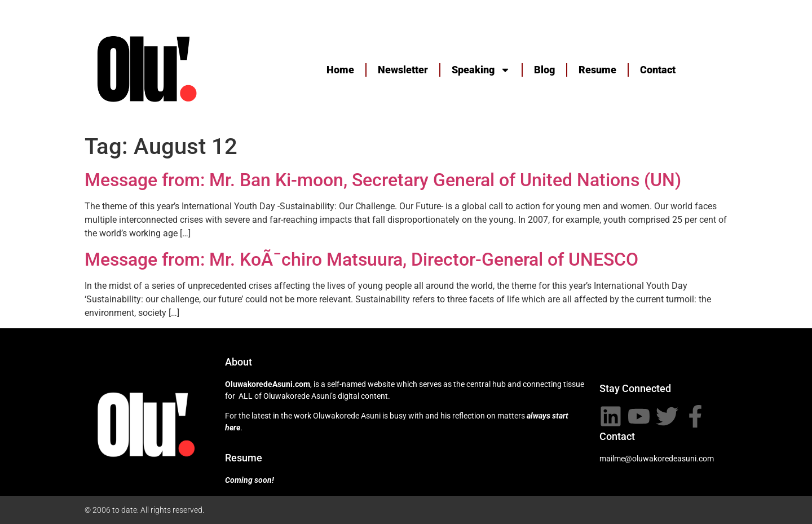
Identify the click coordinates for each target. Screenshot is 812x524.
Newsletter (403, 70)
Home (340, 70)
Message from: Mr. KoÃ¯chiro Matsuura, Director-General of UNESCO (361, 259)
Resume (597, 70)
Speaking (481, 70)
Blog (544, 70)
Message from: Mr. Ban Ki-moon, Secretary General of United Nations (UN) (383, 180)
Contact (658, 70)
